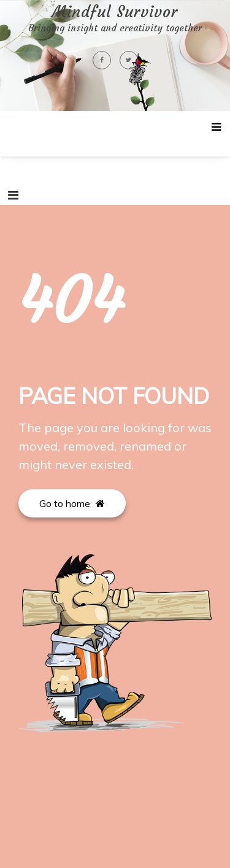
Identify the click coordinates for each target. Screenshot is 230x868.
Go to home (72, 503)
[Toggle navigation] (13, 195)
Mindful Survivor (115, 12)
